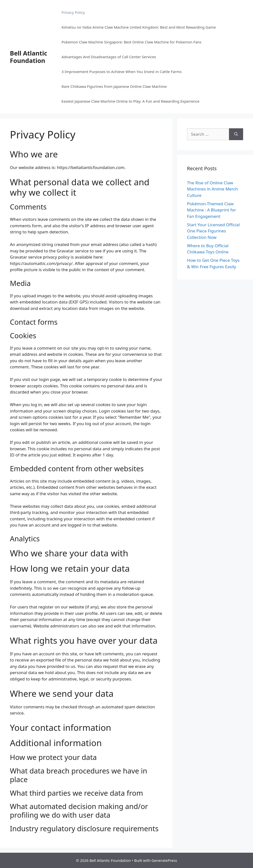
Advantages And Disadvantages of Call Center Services (109, 57)
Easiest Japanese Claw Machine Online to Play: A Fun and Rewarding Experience (130, 101)
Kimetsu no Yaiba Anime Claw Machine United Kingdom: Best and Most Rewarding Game (139, 27)
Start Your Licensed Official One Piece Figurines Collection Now (213, 231)
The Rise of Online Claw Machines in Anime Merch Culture (212, 189)
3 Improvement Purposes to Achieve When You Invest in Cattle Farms (122, 72)
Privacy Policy (73, 12)
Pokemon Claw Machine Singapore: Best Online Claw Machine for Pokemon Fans (131, 42)
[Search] (236, 134)
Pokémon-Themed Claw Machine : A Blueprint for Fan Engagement (211, 210)
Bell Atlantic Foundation (29, 57)
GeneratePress (164, 860)
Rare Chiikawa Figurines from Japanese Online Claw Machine (114, 86)
